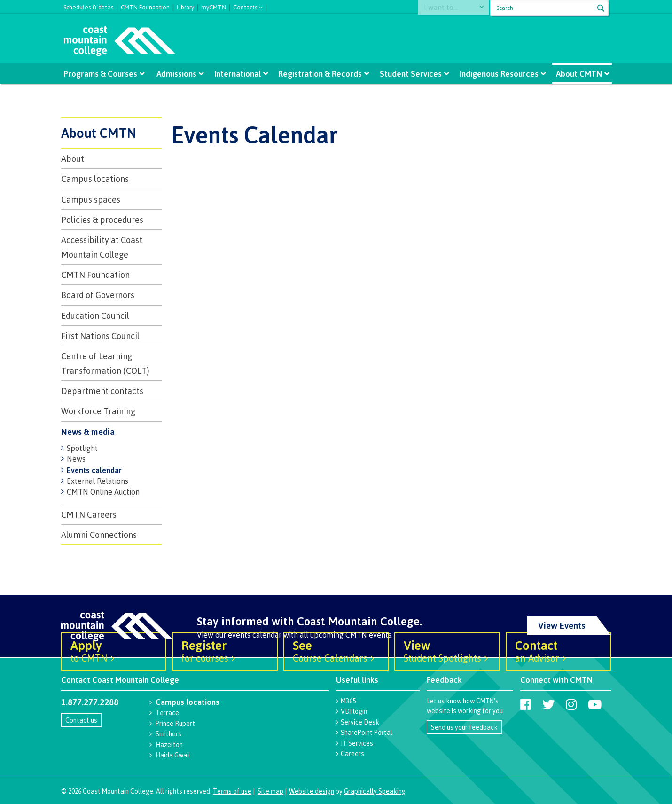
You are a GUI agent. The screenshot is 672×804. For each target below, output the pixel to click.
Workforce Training (98, 411)
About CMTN (578, 74)
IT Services (357, 743)
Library (185, 6)
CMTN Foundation (145, 6)
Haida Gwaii (173, 755)
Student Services (410, 74)
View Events (562, 625)
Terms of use (232, 791)
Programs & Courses (101, 74)
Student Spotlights (447, 651)
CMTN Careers (89, 514)
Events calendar (94, 470)
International (238, 74)
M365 (348, 701)
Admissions (177, 74)
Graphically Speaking (375, 791)
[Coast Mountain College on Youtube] (595, 704)
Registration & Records (320, 74)
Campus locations (95, 179)
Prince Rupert (175, 723)
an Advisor (558, 651)
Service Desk (360, 722)
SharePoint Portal (367, 732)
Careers (352, 753)
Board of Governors (98, 295)
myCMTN (214, 6)
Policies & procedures (102, 220)
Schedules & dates (89, 6)
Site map (270, 791)
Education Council (95, 315)
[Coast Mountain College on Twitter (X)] (548, 704)
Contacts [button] (245, 6)
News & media (88, 432)
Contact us (81, 720)
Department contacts (102, 391)
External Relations (98, 481)
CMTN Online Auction (103, 492)
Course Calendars (336, 651)
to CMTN (114, 651)
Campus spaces (91, 199)
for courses (225, 651)
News (76, 459)
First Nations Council (100, 336)
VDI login (354, 711)
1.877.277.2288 (90, 702)
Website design (312, 791)
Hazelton (169, 745)
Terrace (167, 713)
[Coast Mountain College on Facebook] (526, 704)
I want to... (445, 8)
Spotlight (82, 448)
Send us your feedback (464, 727)
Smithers (168, 734)
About (73, 158)
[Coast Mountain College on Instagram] (571, 704)
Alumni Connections (99, 535)
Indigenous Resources (499, 74)
